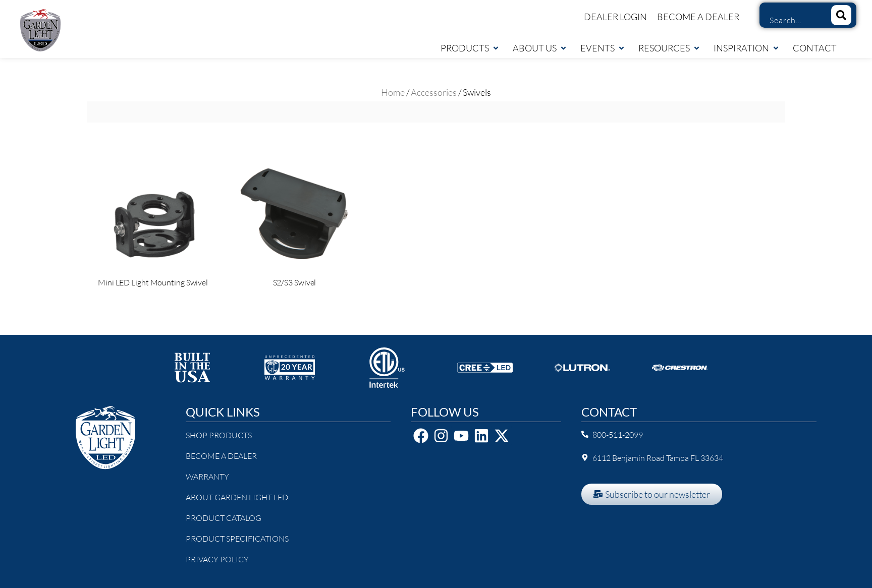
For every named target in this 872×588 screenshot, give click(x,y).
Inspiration (747, 48)
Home (393, 92)
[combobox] (792, 20)
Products (470, 48)
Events (603, 48)
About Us (540, 48)
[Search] (841, 15)
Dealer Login (615, 17)
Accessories (434, 92)
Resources (669, 48)
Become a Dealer (698, 17)
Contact (815, 48)
